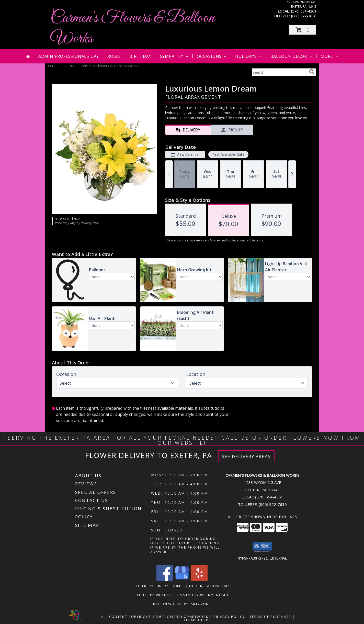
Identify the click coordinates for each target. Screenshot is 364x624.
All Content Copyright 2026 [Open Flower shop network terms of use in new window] (131, 616)
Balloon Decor (292, 56)
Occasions (212, 56)
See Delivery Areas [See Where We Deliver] (246, 456)
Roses (114, 56)
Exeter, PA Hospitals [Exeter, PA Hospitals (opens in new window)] (210, 586)
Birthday (140, 56)
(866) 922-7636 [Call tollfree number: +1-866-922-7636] (304, 16)
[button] (303, 30)
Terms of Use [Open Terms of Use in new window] (198, 620)
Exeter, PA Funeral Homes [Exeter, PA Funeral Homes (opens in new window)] (159, 586)
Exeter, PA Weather (154, 595)
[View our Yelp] (199, 579)
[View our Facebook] (165, 579)
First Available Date (228, 154)
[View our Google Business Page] (182, 579)
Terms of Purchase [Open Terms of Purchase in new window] (270, 616)
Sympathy (175, 56)
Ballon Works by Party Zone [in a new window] (182, 604)
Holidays (249, 56)
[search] (312, 72)
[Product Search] (279, 72)
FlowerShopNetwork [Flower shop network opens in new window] (186, 616)
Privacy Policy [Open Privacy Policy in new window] (229, 616)
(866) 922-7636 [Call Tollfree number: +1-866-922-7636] (273, 504)
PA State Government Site (203, 595)
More (330, 56)
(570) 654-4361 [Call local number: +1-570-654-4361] (304, 11)
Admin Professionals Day (69, 56)
